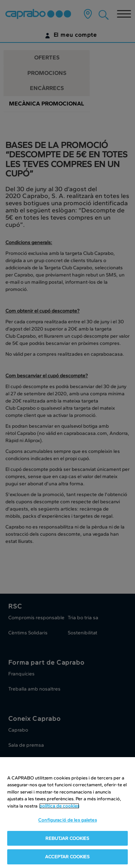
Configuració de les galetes (67, 821)
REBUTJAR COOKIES (67, 839)
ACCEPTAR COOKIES (67, 857)
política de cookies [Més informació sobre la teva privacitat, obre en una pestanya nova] (59, 806)
